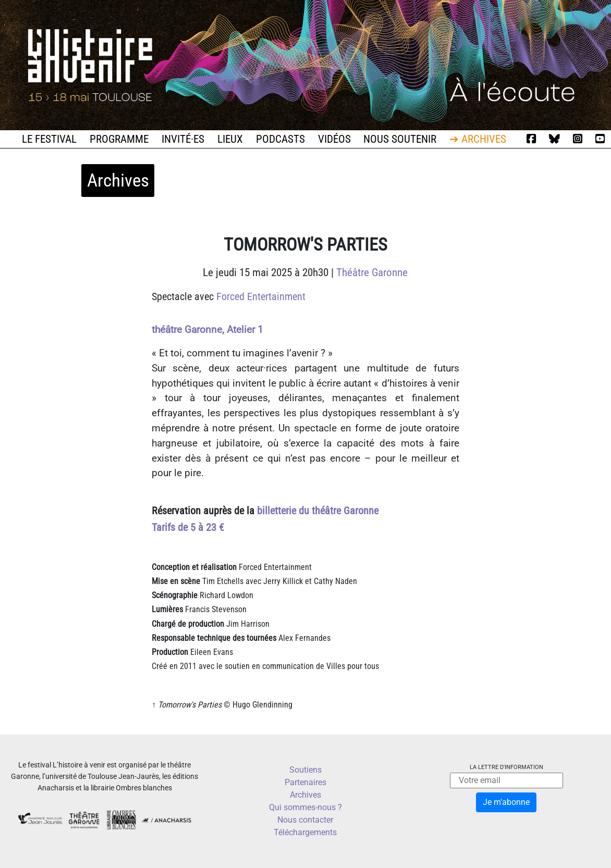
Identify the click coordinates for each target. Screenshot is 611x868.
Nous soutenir (400, 139)
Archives (305, 795)
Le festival (49, 139)
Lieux (230, 139)
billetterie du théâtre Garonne (318, 511)
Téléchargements (305, 832)
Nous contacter (305, 820)
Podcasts (280, 139)
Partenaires (305, 782)
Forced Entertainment (261, 296)
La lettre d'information (506, 767)
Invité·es (183, 139)
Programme (119, 139)
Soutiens (305, 770)
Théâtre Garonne (372, 272)
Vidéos (334, 139)
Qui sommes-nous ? (305, 807)
